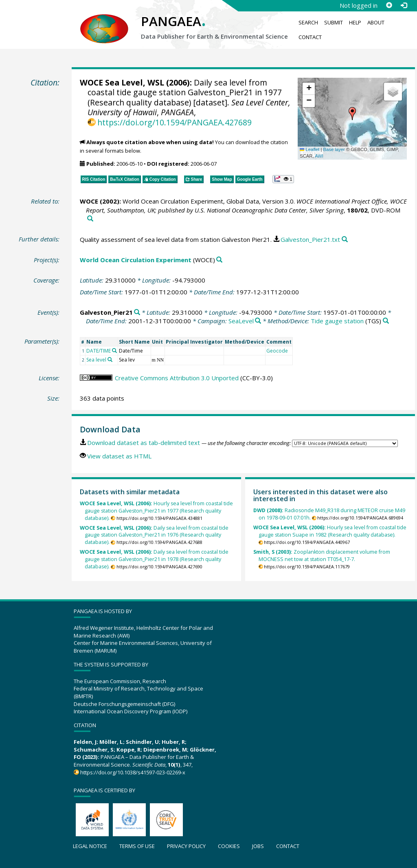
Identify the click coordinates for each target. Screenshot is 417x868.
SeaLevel (241, 321)
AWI (319, 156)
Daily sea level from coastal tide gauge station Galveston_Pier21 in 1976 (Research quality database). (154, 535)
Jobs (258, 846)
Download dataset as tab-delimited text (144, 443)
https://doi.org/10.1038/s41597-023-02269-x (133, 772)
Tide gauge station (337, 321)
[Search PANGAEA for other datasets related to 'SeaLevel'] (258, 321)
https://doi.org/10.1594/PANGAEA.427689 (174, 122)
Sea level (96, 360)
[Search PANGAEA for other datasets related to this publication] (90, 219)
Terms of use (137, 846)
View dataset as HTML (119, 456)
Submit (334, 22)
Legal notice (90, 846)
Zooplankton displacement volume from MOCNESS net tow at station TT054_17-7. (322, 556)
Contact (310, 37)
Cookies (229, 846)
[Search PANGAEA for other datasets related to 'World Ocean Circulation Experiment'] (219, 260)
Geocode (277, 351)
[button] (352, 114)
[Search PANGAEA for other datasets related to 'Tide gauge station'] (386, 321)
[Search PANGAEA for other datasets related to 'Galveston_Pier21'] (137, 312)
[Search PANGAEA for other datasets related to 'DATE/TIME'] (114, 351)
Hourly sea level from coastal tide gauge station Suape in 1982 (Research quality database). (330, 531)
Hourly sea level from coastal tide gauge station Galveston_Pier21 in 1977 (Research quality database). (156, 511)
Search (308, 22)
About (376, 22)
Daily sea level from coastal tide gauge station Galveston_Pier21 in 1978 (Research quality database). (154, 559)
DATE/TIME (99, 351)
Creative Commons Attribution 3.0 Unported (177, 378)
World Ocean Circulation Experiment (136, 260)
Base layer (334, 149)
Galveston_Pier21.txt (310, 239)
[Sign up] (389, 5)
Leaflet (309, 149)
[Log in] (404, 5)
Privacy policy (186, 846)
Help (355, 22)
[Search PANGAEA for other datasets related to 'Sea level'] (110, 359)
